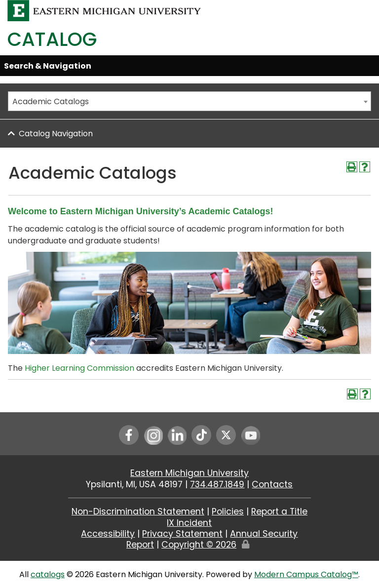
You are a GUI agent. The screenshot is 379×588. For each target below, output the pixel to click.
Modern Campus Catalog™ (306, 574)
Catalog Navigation (56, 134)
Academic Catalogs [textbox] (51, 101)
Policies (228, 511)
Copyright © (199, 545)
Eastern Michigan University (189, 473)
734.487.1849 (217, 484)
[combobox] (189, 101)
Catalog (52, 39)
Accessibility (108, 534)
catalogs (48, 574)
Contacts (272, 484)
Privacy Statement (182, 534)
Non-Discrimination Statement (138, 511)
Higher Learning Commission (79, 368)
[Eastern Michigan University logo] (104, 10)
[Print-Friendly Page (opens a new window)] (352, 167)
